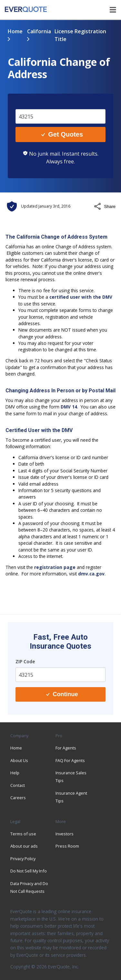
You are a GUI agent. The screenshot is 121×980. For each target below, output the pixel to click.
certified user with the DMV (81, 297)
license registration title (80, 35)
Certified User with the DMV (39, 430)
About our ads (24, 846)
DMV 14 (69, 407)
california (39, 31)
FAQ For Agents (70, 760)
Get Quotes (62, 134)
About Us (19, 760)
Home (15, 31)
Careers (18, 798)
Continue (62, 694)
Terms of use (23, 834)
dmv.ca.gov (91, 574)
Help (15, 773)
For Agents (66, 748)
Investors (65, 834)
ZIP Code (25, 661)
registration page (55, 567)
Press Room (67, 846)
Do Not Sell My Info (29, 871)
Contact (18, 785)
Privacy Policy (23, 859)
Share (105, 206)
